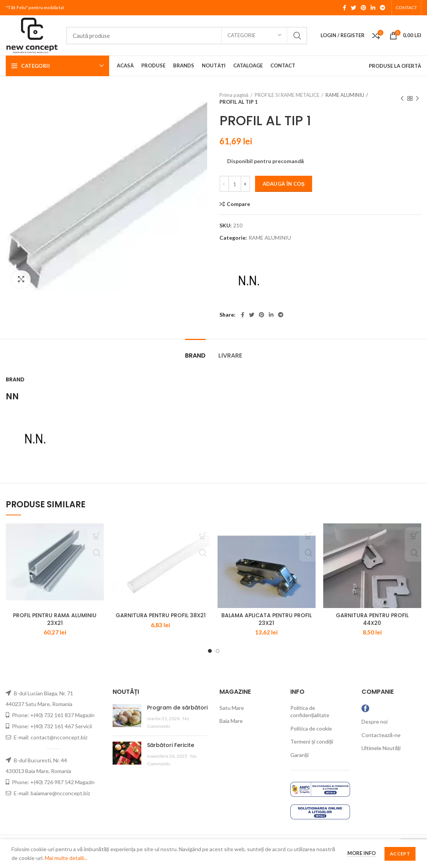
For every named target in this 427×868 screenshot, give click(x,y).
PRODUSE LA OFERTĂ (395, 66)
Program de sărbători (177, 718)
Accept (400, 854)
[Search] (187, 36)
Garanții (299, 765)
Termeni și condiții (312, 752)
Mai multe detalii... (66, 858)
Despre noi (375, 732)
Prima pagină (234, 95)
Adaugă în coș (284, 184)
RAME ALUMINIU (345, 95)
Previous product (402, 99)
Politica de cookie (311, 738)
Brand (195, 356)
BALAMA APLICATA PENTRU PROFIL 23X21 (267, 629)
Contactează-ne (381, 745)
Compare (238, 204)
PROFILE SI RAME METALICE (287, 95)
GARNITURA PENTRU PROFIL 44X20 (372, 629)
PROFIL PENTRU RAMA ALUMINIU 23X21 (55, 629)
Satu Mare (232, 718)
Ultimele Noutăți (381, 758)
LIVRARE (230, 356)
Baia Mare (231, 731)
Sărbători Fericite (171, 755)
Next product (417, 99)
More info (362, 853)
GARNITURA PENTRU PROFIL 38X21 (161, 626)
